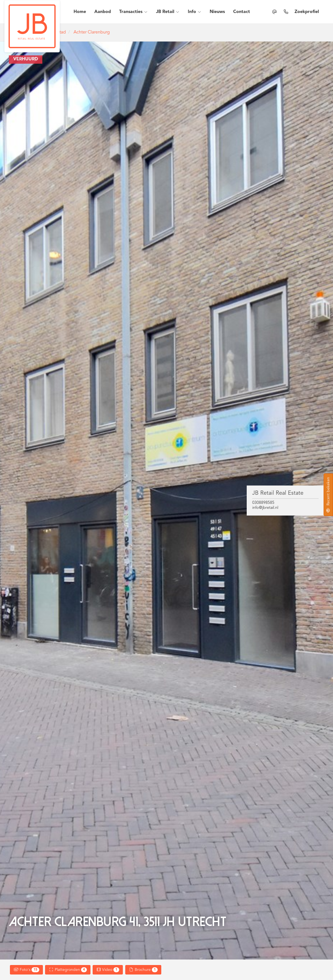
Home (80, 12)
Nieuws (217, 12)
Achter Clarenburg (92, 32)
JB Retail (168, 12)
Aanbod (103, 12)
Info (195, 12)
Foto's (26, 970)
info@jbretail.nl (265, 508)
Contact (242, 12)
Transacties (133, 12)
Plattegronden (68, 970)
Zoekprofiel (307, 12)
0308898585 (263, 503)
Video (108, 970)
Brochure (143, 970)
